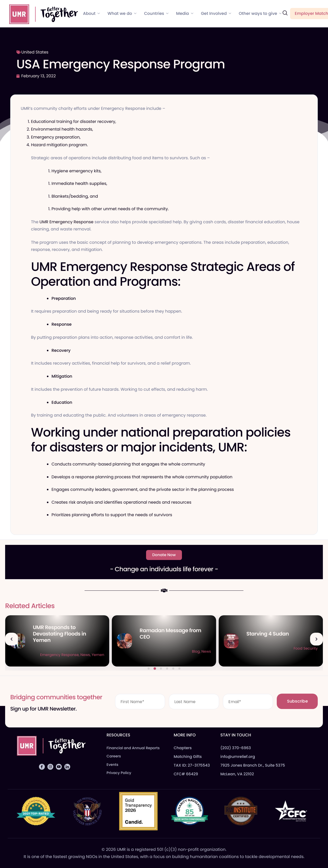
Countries (156, 14)
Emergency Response (166, 655)
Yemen (205, 655)
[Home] (41, 13)
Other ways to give (260, 14)
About (91, 14)
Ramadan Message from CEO (277, 634)
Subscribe (297, 701)
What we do (122, 14)
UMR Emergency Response (66, 222)
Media (185, 14)
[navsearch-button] (285, 13)
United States (35, 52)
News (192, 655)
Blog (303, 651)
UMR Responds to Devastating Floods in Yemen (166, 634)
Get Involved (216, 14)
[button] (12, 639)
